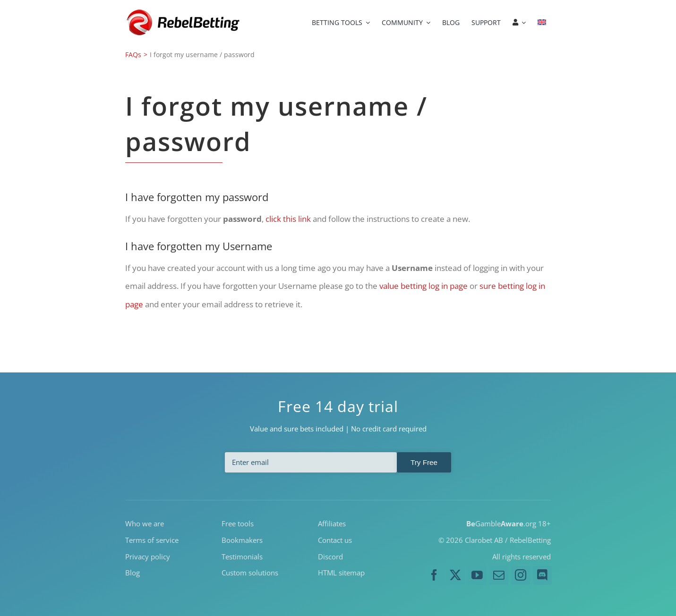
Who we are (145, 523)
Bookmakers (242, 540)
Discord (330, 556)
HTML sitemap (341, 573)
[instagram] (521, 575)
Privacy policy (148, 556)
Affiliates (332, 523)
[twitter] (456, 575)
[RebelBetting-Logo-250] (184, 12)
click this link (288, 219)
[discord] (542, 575)
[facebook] (434, 575)
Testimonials (242, 556)
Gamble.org (501, 523)
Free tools (238, 523)
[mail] (499, 575)
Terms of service (152, 540)
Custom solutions (250, 573)
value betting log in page (424, 286)
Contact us (335, 540)
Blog (133, 573)
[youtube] (477, 575)
